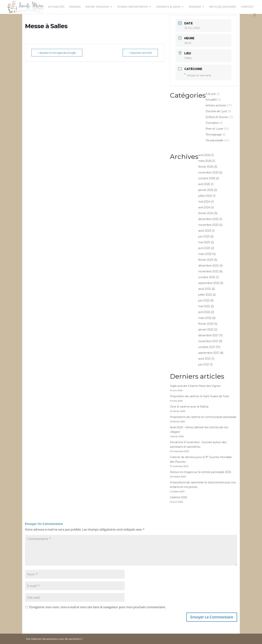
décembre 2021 (208, 335)
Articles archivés (223, 7)
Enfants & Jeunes (217, 117)
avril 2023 (204, 248)
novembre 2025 (208, 172)
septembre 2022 (209, 283)
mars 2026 (205, 161)
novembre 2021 (208, 341)
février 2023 (206, 260)
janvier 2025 (206, 190)
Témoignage (214, 135)
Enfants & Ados (168, 7)
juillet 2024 (205, 196)
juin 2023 (204, 236)
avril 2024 (204, 207)
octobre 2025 (207, 178)
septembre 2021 (209, 353)
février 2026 (206, 167)
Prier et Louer (214, 129)
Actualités (56, 7)
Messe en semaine (198, 75)
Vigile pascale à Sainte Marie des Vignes (195, 386)
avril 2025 (204, 184)
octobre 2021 (207, 347)
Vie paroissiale (214, 140)
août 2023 (205, 231)
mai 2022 (204, 306)
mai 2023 (204, 242)
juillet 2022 (205, 295)
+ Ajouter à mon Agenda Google (57, 53)
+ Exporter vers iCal (140, 53)
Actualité (211, 100)
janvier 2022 (206, 330)
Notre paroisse (97, 7)
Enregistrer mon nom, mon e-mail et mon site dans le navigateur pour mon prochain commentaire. (98, 607)
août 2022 (205, 289)
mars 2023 (205, 254)
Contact (247, 7)
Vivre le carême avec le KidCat (189, 407)
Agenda (75, 7)
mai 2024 (204, 202)
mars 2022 (205, 318)
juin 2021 (204, 364)
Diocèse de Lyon (216, 111)
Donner (195, 7)
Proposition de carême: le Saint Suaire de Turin (200, 396)
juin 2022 (204, 300)
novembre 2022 (208, 271)
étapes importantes (133, 7)
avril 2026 (204, 155)
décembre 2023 (208, 219)
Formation (212, 123)
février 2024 (206, 213)
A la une (211, 94)
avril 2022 (204, 312)
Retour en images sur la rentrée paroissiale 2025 (200, 472)
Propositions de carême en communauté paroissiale (203, 417)
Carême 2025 (178, 497)
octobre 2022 (207, 277)
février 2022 (206, 324)
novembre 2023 (208, 225)
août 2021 (205, 359)
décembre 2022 (208, 266)
